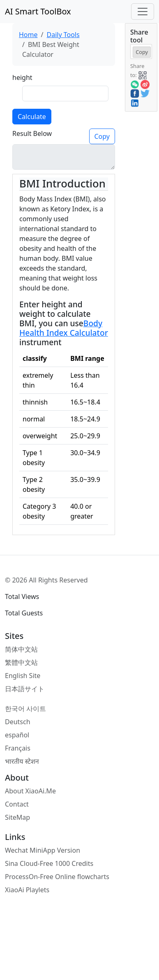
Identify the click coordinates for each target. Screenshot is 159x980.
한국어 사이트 (25, 709)
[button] (143, 75)
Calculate (32, 117)
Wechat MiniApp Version (43, 850)
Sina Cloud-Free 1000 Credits (49, 863)
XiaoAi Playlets (27, 890)
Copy (102, 136)
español (17, 735)
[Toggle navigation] (143, 12)
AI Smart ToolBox (38, 11)
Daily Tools (63, 35)
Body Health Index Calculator (64, 328)
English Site (23, 676)
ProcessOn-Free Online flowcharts (57, 877)
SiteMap (17, 817)
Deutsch (18, 722)
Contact (17, 804)
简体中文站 (21, 649)
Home (28, 35)
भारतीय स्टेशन (22, 761)
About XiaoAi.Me (30, 791)
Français (18, 748)
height (22, 77)
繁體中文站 (21, 662)
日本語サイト (25, 689)
